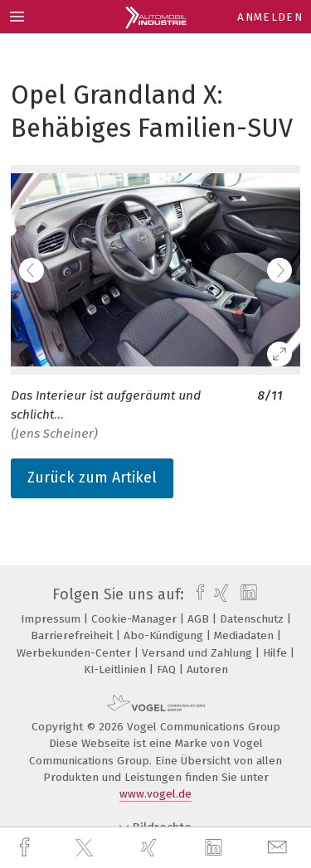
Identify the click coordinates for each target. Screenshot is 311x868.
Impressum (52, 619)
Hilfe (277, 653)
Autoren (207, 669)
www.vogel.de (155, 794)
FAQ (168, 669)
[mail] (279, 848)
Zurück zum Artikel (92, 478)
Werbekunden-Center (75, 653)
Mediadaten (245, 635)
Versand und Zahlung (199, 653)
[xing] (151, 848)
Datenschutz (253, 619)
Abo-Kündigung (165, 635)
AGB (200, 619)
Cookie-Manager (136, 619)
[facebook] (27, 848)
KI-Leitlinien (117, 669)
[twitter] (86, 848)
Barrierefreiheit (73, 635)
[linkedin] (216, 848)
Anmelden (270, 17)
